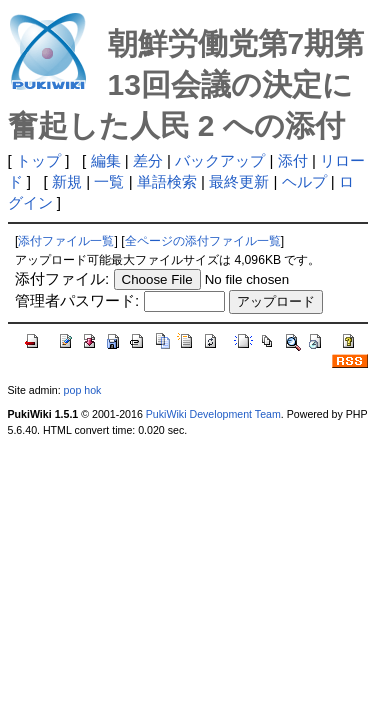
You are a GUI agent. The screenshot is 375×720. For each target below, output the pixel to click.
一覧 (109, 181)
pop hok (83, 390)
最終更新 (239, 181)
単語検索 (167, 181)
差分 (148, 160)
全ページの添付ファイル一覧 (203, 241)
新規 (67, 181)
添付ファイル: (62, 278)
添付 (293, 160)
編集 (106, 160)
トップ (38, 160)
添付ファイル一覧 (66, 241)
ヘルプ (304, 181)
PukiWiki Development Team (213, 414)
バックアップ (220, 160)
